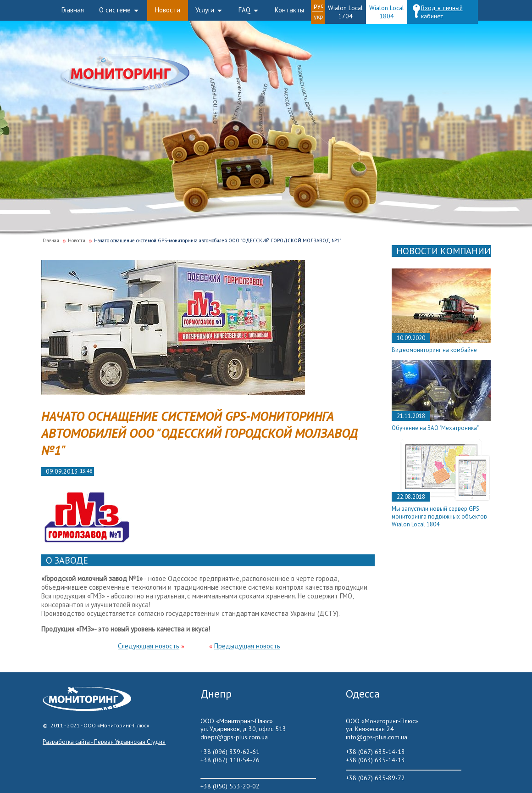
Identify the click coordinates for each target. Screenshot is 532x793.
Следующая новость (149, 646)
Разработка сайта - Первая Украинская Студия (104, 742)
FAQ (244, 10)
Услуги (205, 10)
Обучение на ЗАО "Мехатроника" (435, 428)
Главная (73, 10)
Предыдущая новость (247, 646)
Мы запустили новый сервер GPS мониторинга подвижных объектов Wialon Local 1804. (439, 517)
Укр (319, 17)
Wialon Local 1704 (345, 12)
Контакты (289, 10)
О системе (115, 10)
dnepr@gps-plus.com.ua (234, 737)
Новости (168, 10)
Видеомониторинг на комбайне (434, 350)
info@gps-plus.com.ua (377, 737)
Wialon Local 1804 (387, 12)
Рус (319, 6)
